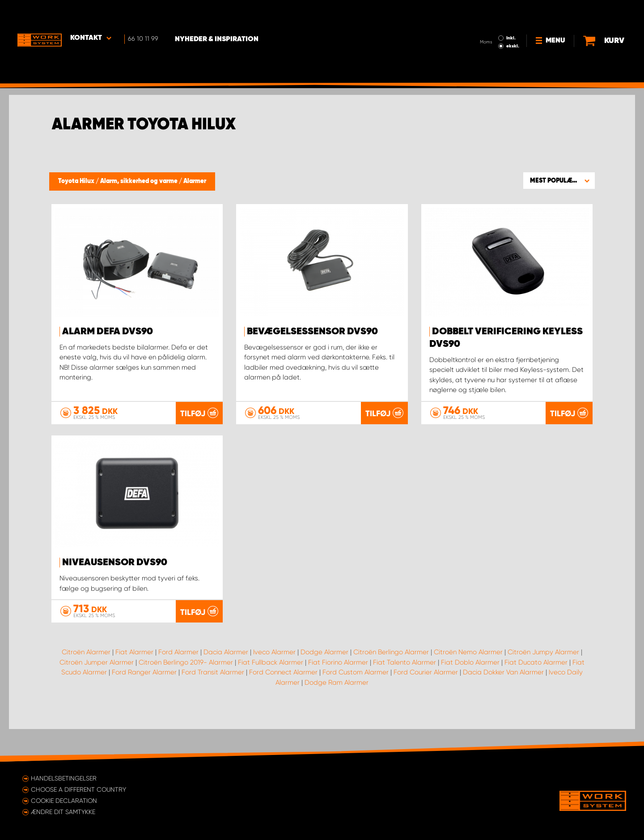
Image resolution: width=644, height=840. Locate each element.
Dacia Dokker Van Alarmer (503, 704)
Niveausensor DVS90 (115, 563)
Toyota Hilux (77, 181)
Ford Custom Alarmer (356, 704)
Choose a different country (78, 789)
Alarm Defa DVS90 (108, 332)
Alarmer (195, 181)
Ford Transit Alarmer (213, 704)
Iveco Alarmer (274, 684)
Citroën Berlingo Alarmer (391, 684)
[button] (559, 180)
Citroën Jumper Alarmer (97, 695)
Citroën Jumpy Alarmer (543, 684)
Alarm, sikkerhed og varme (140, 181)
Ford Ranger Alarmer (144, 704)
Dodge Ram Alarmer (337, 715)
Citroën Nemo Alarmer (468, 684)
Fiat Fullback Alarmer (271, 695)
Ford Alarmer (178, 684)
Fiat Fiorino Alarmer (338, 695)
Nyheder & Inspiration (219, 14)
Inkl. (511, 13)
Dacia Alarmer (226, 684)
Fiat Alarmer (134, 684)
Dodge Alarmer (324, 684)
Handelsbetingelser (64, 778)
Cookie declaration (64, 801)
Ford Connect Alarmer (283, 704)
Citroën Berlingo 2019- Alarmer (186, 695)
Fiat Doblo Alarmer (470, 695)
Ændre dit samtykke (63, 812)
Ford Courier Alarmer (426, 704)
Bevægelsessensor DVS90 (312, 332)
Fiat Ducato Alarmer (536, 695)
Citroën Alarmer (86, 684)
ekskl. (512, 21)
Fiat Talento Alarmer (405, 695)
